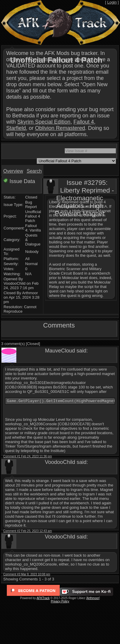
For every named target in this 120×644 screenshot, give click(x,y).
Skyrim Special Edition (44, 122)
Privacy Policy (60, 602)
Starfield (16, 128)
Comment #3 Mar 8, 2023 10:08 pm (27, 575)
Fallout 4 (84, 122)
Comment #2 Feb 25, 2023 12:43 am (27, 532)
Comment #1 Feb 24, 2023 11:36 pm (27, 457)
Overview (13, 171)
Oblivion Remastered (60, 128)
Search (34, 171)
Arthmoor (93, 599)
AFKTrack (43, 599)
